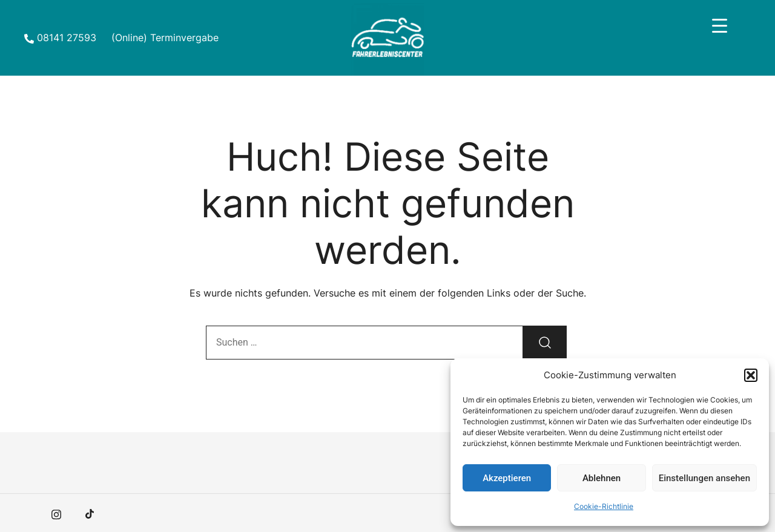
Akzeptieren (507, 478)
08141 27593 (60, 38)
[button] (751, 375)
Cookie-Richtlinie (604, 506)
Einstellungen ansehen (704, 478)
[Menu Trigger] (720, 26)
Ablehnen (602, 478)
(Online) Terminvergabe (165, 38)
